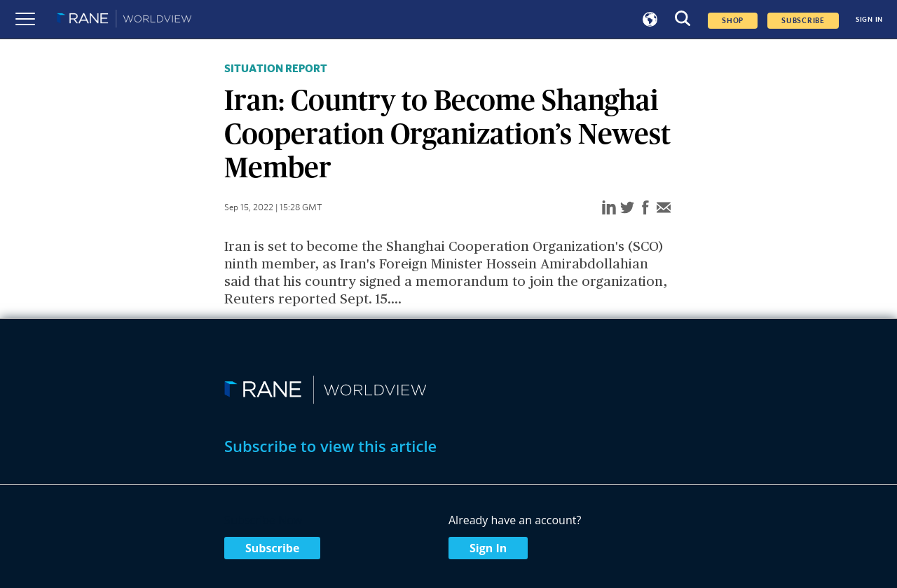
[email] (664, 208)
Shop (733, 21)
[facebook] (645, 208)
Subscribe (272, 548)
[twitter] (627, 208)
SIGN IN (869, 20)
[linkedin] (609, 208)
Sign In (488, 548)
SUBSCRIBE (803, 21)
